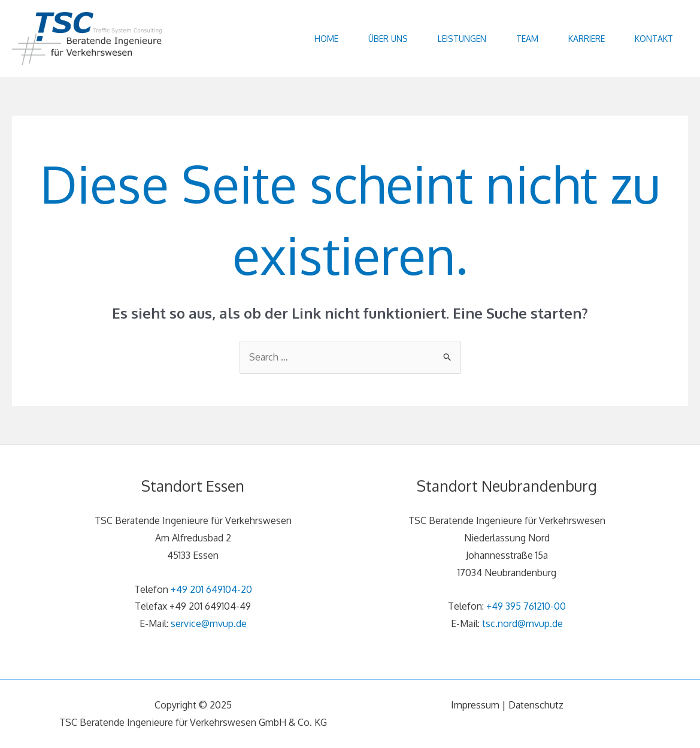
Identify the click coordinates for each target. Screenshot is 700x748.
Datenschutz (536, 705)
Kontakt (654, 39)
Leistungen (462, 39)
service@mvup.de (209, 623)
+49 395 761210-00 (526, 606)
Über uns (388, 39)
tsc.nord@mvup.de (522, 623)
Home (326, 39)
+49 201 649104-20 (211, 589)
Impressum (475, 705)
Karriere (587, 39)
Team (527, 39)
